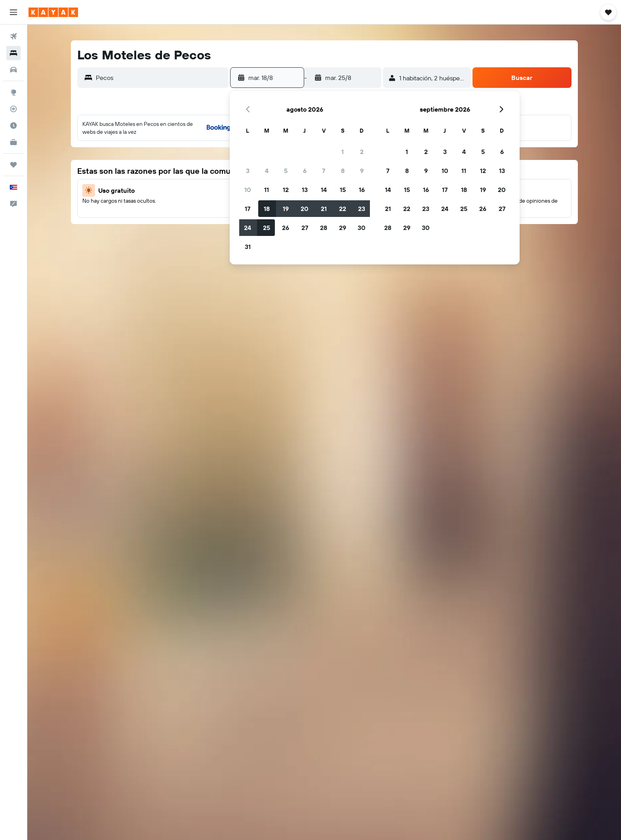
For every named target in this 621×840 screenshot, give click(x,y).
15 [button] (343, 190)
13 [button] (305, 190)
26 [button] (286, 228)
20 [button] (305, 209)
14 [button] (324, 190)
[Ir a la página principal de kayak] (53, 12)
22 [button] (343, 209)
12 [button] (286, 190)
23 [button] (362, 209)
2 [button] (362, 152)
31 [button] (248, 247)
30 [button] (362, 228)
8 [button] (343, 171)
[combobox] (160, 78)
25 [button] (267, 228)
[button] (13, 12)
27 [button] (305, 228)
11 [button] (267, 190)
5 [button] (286, 171)
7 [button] (324, 171)
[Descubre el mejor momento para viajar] (13, 125)
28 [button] (324, 228)
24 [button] (248, 228)
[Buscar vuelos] (13, 36)
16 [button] (362, 190)
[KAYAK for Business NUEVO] (13, 142)
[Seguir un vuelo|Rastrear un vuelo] (13, 109)
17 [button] (248, 209)
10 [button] (248, 190)
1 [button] (343, 152)
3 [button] (248, 171)
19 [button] (286, 209)
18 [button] (267, 209)
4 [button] (267, 171)
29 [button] (343, 228)
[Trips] (13, 165)
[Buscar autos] (13, 70)
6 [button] (305, 171)
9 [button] (362, 171)
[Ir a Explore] (13, 92)
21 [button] (324, 209)
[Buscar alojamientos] (13, 53)
